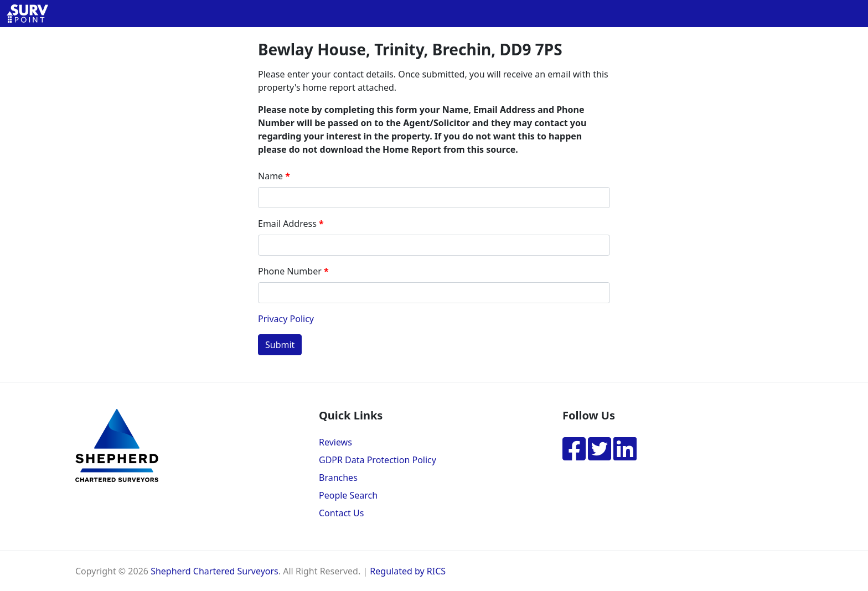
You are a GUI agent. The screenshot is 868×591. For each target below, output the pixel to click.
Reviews (335, 442)
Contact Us (341, 513)
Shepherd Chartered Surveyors (215, 571)
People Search (348, 495)
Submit (280, 345)
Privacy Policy (286, 319)
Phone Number (290, 271)
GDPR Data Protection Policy (378, 460)
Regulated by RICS (408, 571)
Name (270, 176)
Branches (338, 478)
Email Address (287, 224)
